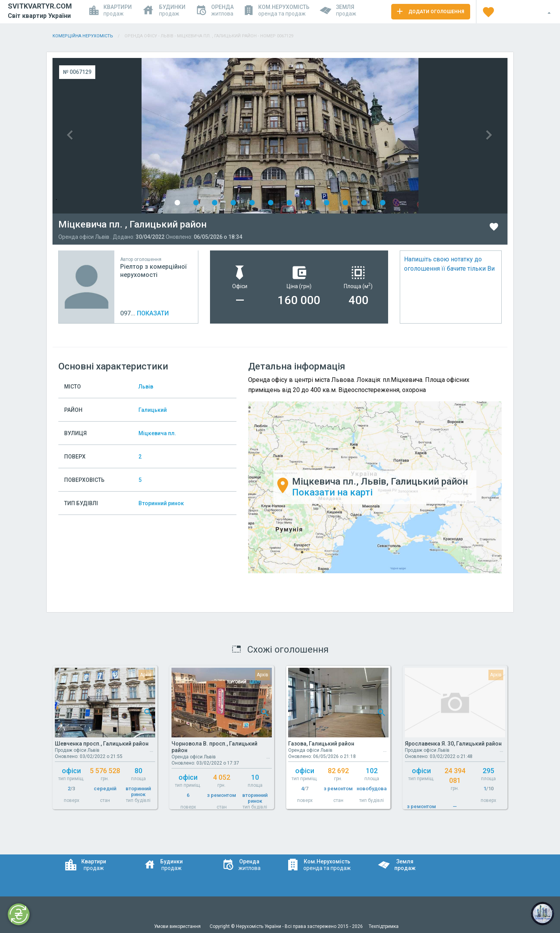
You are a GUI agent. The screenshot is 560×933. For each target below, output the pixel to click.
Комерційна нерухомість (83, 36)
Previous (166, 136)
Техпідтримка (384, 926)
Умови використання (178, 926)
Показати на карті (332, 493)
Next (394, 136)
